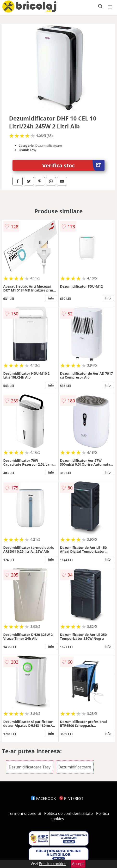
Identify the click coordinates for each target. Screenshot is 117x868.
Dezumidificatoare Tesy (30, 767)
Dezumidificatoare (75, 767)
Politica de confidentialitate (68, 813)
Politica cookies (53, 864)
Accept (78, 864)
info (51, 298)
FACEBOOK (44, 798)
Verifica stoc (73, 165)
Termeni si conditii (24, 813)
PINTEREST (71, 798)
